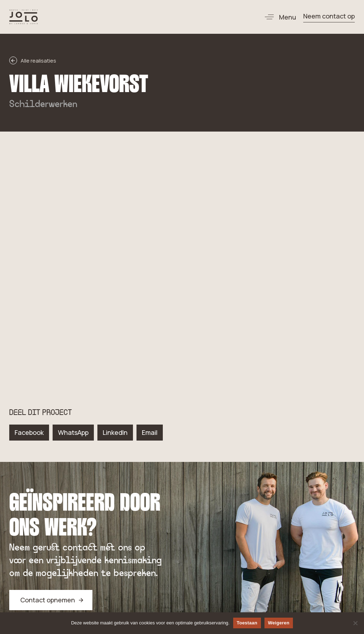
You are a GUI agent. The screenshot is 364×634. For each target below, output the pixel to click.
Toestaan (247, 623)
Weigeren (279, 623)
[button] (278, 17)
